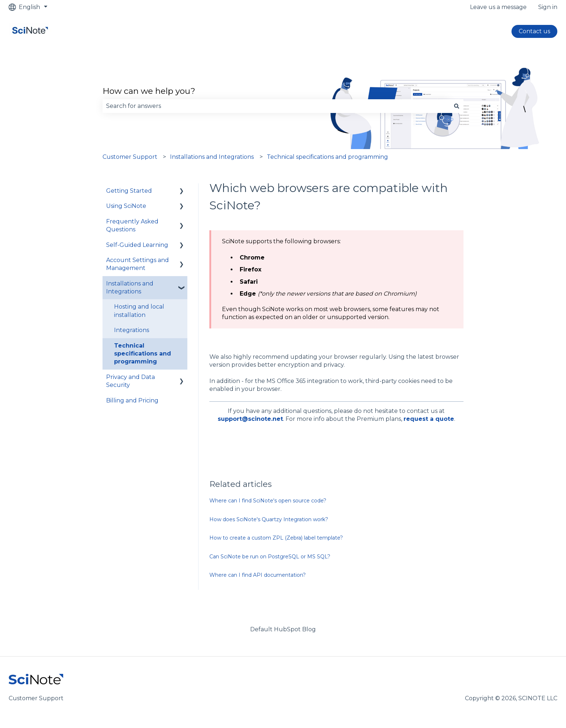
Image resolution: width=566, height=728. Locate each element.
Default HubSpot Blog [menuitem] (283, 629)
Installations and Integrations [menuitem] (130, 287)
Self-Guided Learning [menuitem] (137, 245)
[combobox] (276, 106)
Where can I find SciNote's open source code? (268, 501)
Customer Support (130, 157)
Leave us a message (498, 7)
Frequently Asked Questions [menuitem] (132, 225)
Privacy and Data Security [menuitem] (130, 381)
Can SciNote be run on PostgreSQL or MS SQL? (270, 557)
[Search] (457, 106)
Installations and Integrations (212, 157)
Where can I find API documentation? (258, 575)
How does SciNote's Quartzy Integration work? (269, 519)
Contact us (534, 31)
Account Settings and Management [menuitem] (138, 264)
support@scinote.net (250, 419)
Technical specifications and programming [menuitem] (143, 354)
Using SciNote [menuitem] (126, 206)
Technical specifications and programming (327, 157)
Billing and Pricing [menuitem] (132, 400)
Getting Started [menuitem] (129, 191)
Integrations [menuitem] (132, 330)
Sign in (548, 7)
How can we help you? (149, 91)
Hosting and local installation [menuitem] (139, 311)
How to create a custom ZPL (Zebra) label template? (276, 538)
